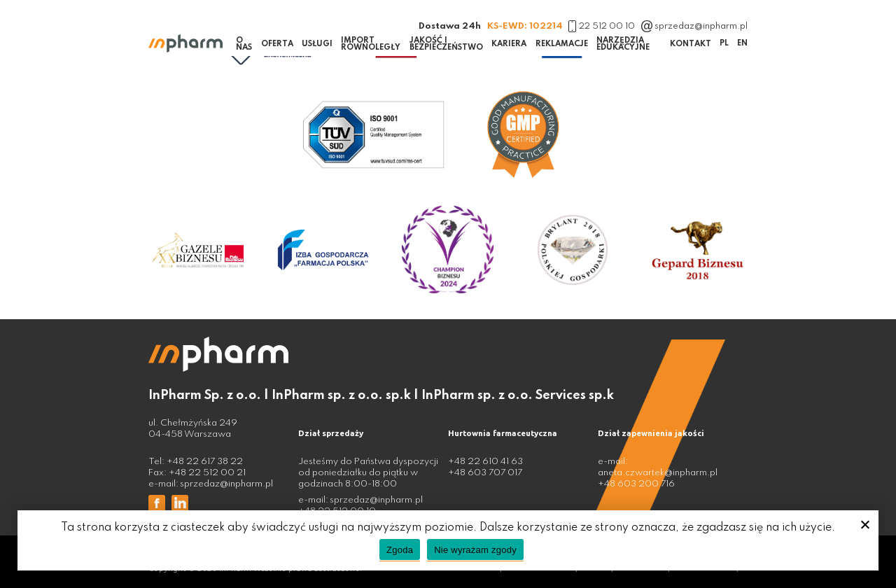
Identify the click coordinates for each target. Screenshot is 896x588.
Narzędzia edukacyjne (623, 44)
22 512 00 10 (602, 26)
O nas (244, 44)
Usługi (317, 44)
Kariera (509, 44)
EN (742, 43)
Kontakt (691, 44)
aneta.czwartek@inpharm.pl (658, 473)
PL (724, 43)
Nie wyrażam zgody (475, 550)
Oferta (277, 44)
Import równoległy (371, 44)
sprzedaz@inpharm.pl (695, 26)
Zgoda (400, 550)
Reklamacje (562, 44)
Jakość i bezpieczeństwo (446, 44)
